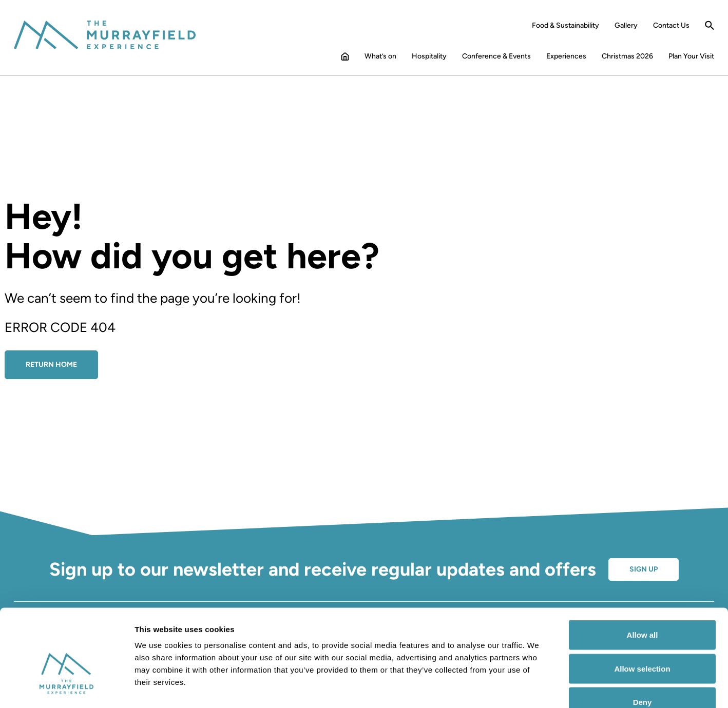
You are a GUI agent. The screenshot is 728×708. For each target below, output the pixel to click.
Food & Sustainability (566, 26)
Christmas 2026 (627, 56)
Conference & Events (496, 56)
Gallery (626, 26)
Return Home (51, 365)
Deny (643, 641)
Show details (539, 688)
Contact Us (671, 26)
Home (345, 58)
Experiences (566, 56)
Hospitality (429, 56)
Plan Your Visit (691, 56)
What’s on (380, 56)
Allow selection (642, 607)
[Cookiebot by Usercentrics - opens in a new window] (66, 688)
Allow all (643, 573)
